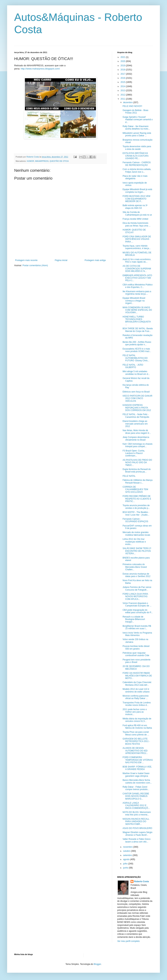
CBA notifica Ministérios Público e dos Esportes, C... (138, 286)
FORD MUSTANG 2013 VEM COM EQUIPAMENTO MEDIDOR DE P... (136, 199)
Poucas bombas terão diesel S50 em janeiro (136, 647)
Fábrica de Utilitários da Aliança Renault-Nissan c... (138, 481)
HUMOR (30, 161)
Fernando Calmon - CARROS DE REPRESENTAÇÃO (137, 164)
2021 (123, 57)
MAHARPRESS (42, 161)
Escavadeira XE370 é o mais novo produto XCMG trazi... (137, 350)
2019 (123, 66)
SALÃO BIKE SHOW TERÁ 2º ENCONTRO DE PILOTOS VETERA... (137, 551)
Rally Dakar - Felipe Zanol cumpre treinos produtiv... (136, 788)
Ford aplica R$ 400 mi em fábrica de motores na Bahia (137, 727)
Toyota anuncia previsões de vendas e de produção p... (136, 507)
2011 (123, 99)
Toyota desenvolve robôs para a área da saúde (137, 148)
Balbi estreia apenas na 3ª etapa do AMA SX (135, 207)
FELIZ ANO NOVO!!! (132, 106)
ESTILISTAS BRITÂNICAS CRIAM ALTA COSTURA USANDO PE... (135, 156)
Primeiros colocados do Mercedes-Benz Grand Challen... (135, 567)
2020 (123, 61)
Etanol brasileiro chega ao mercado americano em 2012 (135, 424)
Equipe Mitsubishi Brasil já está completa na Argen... (137, 191)
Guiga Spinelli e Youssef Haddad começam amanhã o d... (138, 120)
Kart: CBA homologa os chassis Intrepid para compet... (138, 445)
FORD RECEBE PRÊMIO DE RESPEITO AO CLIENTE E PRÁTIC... (137, 499)
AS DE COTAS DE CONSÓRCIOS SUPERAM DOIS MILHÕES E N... (137, 269)
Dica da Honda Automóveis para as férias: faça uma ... (137, 224)
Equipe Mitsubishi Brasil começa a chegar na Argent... (134, 301)
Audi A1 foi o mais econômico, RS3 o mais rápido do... (137, 261)
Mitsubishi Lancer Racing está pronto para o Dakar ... (137, 134)
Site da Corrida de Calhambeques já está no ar (137, 213)
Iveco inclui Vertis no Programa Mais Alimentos (137, 634)
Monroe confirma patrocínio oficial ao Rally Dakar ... (136, 697)
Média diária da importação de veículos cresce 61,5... (137, 720)
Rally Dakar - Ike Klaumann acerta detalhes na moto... (136, 128)
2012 (123, 95)
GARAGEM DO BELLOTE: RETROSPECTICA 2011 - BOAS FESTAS (136, 741)
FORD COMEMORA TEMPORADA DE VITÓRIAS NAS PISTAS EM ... (138, 760)
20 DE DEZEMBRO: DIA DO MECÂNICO (136, 668)
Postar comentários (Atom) (35, 265)
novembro (128, 847)
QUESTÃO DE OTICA (59, 161)
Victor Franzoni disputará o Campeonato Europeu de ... (137, 604)
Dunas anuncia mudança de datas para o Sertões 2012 (136, 575)
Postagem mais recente (26, 260)
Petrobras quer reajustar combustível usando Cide (136, 654)
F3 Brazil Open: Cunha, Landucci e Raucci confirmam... (134, 453)
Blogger (97, 964)
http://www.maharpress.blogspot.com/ (40, 69)
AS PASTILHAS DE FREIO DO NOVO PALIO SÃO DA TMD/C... (137, 463)
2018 (123, 70)
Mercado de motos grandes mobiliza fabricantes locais (136, 534)
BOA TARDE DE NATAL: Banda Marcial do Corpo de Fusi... (138, 330)
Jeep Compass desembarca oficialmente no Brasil (136, 438)
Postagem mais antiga (95, 260)
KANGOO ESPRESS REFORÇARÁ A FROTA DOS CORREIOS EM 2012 (137, 408)
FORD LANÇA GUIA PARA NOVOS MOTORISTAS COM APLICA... (135, 597)
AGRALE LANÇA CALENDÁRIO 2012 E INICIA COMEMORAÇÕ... (136, 806)
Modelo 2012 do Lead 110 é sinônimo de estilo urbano (136, 690)
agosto (127, 859)
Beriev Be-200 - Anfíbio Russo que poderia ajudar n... (137, 343)
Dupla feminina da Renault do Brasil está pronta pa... (137, 470)
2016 (123, 78)
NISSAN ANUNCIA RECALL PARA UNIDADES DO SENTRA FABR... (136, 822)
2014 (123, 86)
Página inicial (61, 260)
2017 (123, 74)
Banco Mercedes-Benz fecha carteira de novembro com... (137, 781)
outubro (127, 851)
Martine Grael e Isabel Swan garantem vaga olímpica (136, 775)
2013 (123, 90)
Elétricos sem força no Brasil (136, 392)
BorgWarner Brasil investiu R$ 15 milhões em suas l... (137, 627)
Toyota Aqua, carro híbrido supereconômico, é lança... (137, 247)
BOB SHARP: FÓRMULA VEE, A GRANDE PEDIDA (137, 768)
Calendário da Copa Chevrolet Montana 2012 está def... (137, 684)
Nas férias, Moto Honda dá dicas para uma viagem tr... (137, 432)
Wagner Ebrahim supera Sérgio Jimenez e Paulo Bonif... (138, 834)
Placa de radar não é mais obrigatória (135, 177)
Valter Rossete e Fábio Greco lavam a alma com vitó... (137, 840)
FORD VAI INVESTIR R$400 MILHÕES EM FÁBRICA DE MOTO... (137, 676)
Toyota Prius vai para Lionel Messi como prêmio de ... (136, 733)
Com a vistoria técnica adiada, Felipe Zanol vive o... (137, 170)
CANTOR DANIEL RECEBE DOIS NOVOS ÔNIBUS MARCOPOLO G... (136, 796)
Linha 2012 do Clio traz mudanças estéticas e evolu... (134, 542)
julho (126, 864)
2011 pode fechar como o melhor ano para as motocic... (135, 712)
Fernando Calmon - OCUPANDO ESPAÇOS (135, 520)
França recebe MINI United (135, 219)
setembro (128, 855)
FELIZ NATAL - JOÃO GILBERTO (133, 366)
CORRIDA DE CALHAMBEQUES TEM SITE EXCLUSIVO (135, 489)
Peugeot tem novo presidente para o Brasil (137, 661)
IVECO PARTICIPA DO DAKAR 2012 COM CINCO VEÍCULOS (137, 398)
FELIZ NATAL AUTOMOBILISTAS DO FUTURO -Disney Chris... (136, 358)
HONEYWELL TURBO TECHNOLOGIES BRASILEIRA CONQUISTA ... (137, 321)
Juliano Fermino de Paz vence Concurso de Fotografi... (137, 588)
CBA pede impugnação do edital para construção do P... (138, 611)
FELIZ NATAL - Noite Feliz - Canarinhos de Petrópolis (136, 416)
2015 (123, 82)
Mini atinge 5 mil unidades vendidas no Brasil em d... (136, 373)
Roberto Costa (142, 881)
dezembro (128, 102)
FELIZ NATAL (129, 476)
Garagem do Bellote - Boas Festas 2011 (135, 112)
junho (126, 868)
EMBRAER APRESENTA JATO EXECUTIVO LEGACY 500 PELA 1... (137, 278)
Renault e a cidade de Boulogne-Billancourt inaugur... (134, 619)
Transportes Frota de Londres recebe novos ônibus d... (137, 704)
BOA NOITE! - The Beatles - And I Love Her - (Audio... (136, 513)
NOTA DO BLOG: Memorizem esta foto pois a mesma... (137, 813)
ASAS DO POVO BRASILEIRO (137, 828)
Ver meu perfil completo (128, 941)
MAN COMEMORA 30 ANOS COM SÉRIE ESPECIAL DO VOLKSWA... (137, 310)
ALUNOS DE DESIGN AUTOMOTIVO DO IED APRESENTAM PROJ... (135, 751)
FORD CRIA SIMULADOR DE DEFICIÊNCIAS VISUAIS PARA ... (137, 239)
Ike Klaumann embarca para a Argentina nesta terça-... (137, 293)
